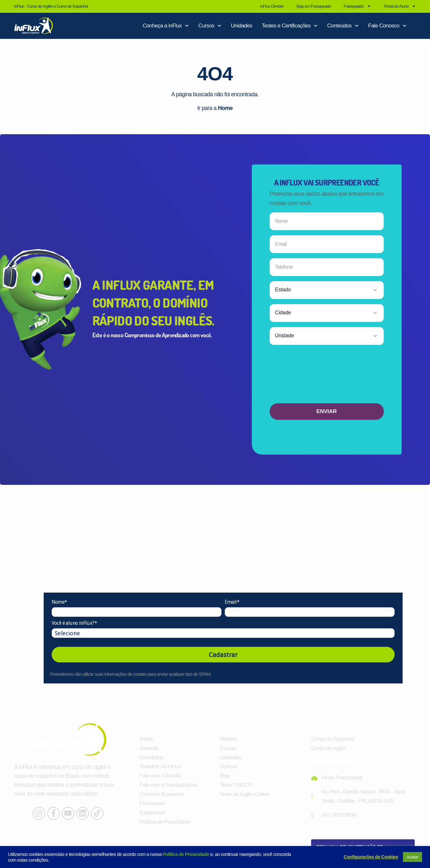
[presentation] (327, 376)
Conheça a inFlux (166, 26)
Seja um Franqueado (313, 6)
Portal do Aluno (400, 6)
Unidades (241, 26)
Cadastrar (223, 655)
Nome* (59, 602)
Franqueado (357, 6)
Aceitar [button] (412, 857)
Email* (232, 602)
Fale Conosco (387, 26)
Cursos (210, 26)
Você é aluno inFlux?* (74, 623)
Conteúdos (343, 26)
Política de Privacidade (186, 854)
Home (225, 108)
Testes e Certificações (290, 26)
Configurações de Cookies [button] (371, 857)
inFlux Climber (272, 6)
